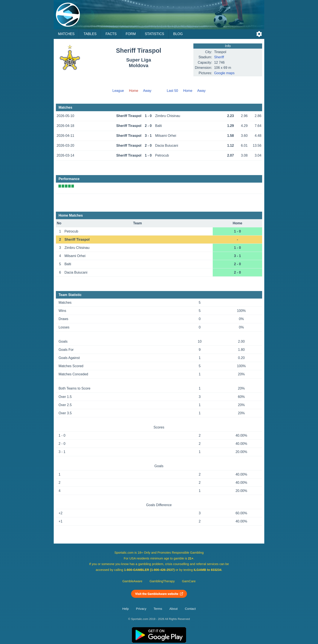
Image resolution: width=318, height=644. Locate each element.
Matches (66, 34)
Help (125, 609)
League (118, 91)
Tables (90, 34)
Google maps (224, 73)
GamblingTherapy (162, 581)
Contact (190, 609)
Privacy (141, 609)
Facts (111, 34)
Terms (158, 609)
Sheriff (219, 57)
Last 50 (172, 91)
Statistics (154, 34)
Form (131, 34)
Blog (178, 34)
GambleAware (132, 581)
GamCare (189, 581)
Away (147, 91)
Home (188, 91)
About (173, 609)
